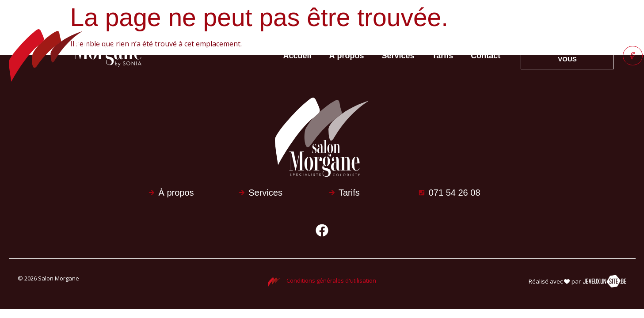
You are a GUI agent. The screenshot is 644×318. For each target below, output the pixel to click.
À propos (346, 56)
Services (398, 56)
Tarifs (443, 56)
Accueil (297, 56)
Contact (486, 56)
